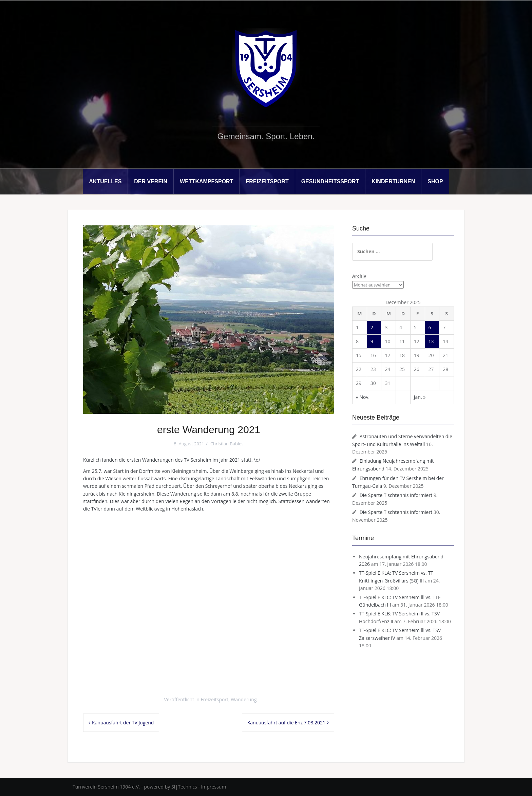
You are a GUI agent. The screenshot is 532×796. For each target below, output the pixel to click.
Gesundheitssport (330, 181)
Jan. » (420, 397)
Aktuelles (105, 181)
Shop (435, 181)
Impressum (213, 787)
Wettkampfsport (206, 181)
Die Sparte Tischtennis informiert (396, 495)
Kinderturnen (393, 181)
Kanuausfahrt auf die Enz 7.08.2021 (286, 723)
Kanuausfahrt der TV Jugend (123, 723)
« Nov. (363, 397)
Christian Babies (227, 444)
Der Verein (151, 181)
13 (431, 341)
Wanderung (244, 699)
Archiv (359, 276)
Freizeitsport (267, 181)
